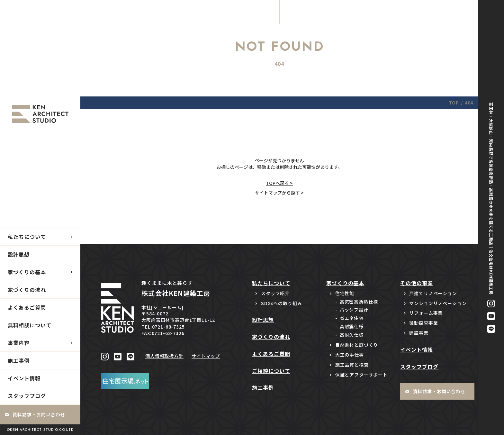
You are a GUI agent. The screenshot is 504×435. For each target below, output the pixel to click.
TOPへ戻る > (279, 183)
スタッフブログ (27, 396)
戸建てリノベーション (433, 293)
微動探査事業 (423, 323)
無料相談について (30, 325)
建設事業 (419, 333)
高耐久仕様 (352, 335)
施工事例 (19, 360)
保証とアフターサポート (361, 375)
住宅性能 (345, 293)
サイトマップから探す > (279, 193)
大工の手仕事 (350, 355)
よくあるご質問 (27, 307)
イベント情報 (24, 378)
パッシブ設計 (354, 310)
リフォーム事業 (426, 313)
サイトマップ (206, 356)
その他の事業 (417, 283)
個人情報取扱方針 (164, 356)
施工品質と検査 (352, 365)
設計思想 (19, 254)
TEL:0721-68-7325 (163, 327)
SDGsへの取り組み (281, 303)
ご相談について (271, 371)
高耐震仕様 (352, 326)
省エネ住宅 (352, 318)
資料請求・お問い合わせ (39, 414)
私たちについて (27, 237)
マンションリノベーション (438, 303)
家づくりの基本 (27, 272)
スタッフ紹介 (275, 293)
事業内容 (19, 343)
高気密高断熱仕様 (359, 302)
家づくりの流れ (27, 290)
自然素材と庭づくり (357, 345)
